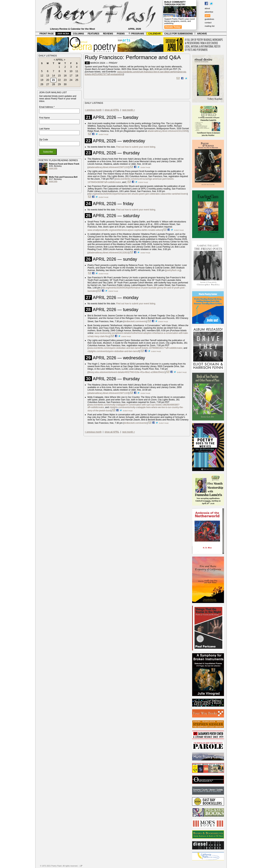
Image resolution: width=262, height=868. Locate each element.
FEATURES (94, 34)
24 (71, 80)
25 (77, 80)
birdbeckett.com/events (135, 321)
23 (65, 80)
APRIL (59, 60)
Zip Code (44, 140)
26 (42, 84)
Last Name (44, 129)
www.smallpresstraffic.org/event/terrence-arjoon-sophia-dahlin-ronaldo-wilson (125, 230)
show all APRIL (112, 110)
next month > (129, 110)
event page (104, 135)
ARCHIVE (202, 34)
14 (53, 76)
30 (65, 84)
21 (53, 80)
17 (71, 76)
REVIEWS (108, 34)
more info (53, 168)
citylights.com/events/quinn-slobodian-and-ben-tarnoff (113, 351)
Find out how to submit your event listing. (136, 147)
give (208, 15)
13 (48, 76)
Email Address (47, 107)
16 (65, 76)
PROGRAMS (136, 34)
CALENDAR (155, 34)
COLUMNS (79, 34)
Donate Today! (173, 27)
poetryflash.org (173, 270)
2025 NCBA (63, 34)
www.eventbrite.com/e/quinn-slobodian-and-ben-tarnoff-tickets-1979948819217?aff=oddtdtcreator (135, 348)
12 (42, 76)
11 (77, 71)
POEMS (121, 34)
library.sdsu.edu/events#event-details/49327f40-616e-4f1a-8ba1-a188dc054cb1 (127, 372)
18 (77, 76)
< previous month (93, 110)
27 (48, 84)
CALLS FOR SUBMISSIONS (178, 34)
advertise (209, 12)
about (207, 8)
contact (208, 23)
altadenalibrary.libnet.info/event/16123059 (168, 131)
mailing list (210, 26)
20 (48, 80)
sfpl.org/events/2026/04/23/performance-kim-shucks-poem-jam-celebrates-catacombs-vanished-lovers (138, 194)
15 (59, 76)
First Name (44, 118)
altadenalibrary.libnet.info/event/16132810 (108, 253)
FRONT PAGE (47, 34)
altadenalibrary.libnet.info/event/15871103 (108, 393)
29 (59, 84)
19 (42, 80)
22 (59, 80)
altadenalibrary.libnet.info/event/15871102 (108, 167)
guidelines (209, 19)
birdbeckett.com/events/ (135, 423)
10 (71, 71)
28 (53, 84)
